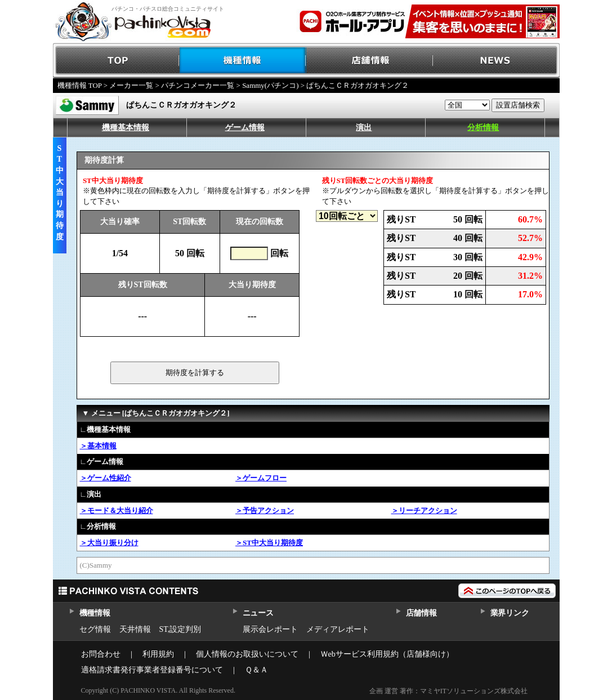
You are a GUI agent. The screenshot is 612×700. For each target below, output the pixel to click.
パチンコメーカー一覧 (198, 85)
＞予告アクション (265, 510)
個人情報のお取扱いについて (247, 654)
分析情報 (483, 128)
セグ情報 (95, 629)
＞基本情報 (98, 446)
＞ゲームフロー (261, 478)
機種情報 (243, 61)
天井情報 (135, 629)
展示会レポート (270, 629)
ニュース (258, 613)
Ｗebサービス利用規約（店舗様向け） (387, 654)
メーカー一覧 (131, 85)
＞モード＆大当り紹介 (117, 510)
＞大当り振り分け (109, 543)
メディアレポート (338, 629)
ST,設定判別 (180, 629)
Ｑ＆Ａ (256, 670)
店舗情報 (370, 61)
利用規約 (158, 654)
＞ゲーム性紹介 (106, 478)
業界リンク (510, 613)
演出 (364, 128)
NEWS (496, 61)
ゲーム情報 (245, 128)
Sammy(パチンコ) (270, 85)
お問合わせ (101, 654)
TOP (116, 61)
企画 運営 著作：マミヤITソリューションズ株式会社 (448, 691)
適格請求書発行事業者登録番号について (152, 670)
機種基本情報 (126, 128)
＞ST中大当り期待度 (269, 543)
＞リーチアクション (424, 510)
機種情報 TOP (80, 85)
